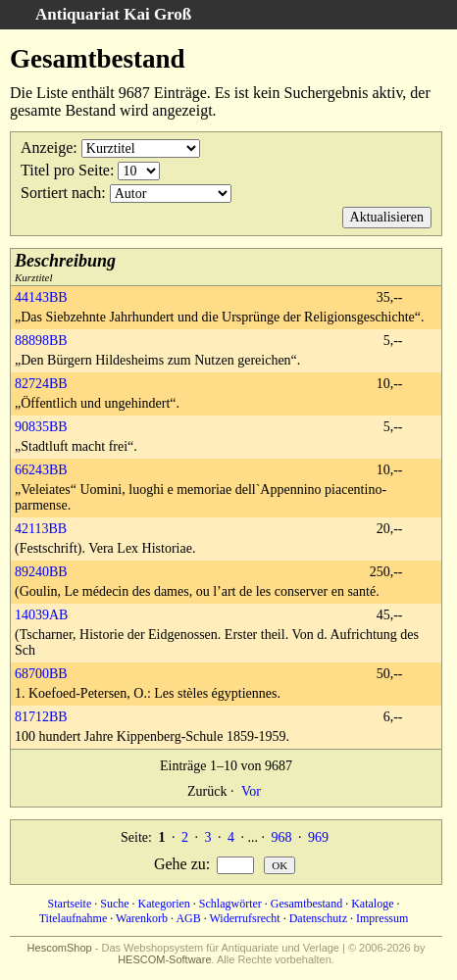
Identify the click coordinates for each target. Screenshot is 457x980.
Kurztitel (65, 267)
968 (281, 837)
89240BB (41, 572)
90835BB (41, 427)
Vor (251, 791)
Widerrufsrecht (245, 918)
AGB (188, 918)
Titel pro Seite (65, 170)
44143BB (41, 297)
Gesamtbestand (306, 904)
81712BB (41, 717)
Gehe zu (180, 864)
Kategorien (164, 904)
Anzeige (47, 147)
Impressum (382, 918)
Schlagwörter (230, 904)
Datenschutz (318, 918)
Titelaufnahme (74, 918)
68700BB (41, 674)
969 (318, 837)
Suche (114, 904)
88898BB (41, 341)
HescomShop (60, 948)
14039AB (41, 615)
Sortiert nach (61, 193)
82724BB (41, 384)
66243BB (41, 470)
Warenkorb (142, 918)
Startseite (70, 904)
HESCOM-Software (164, 959)
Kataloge (372, 904)
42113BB (41, 529)
